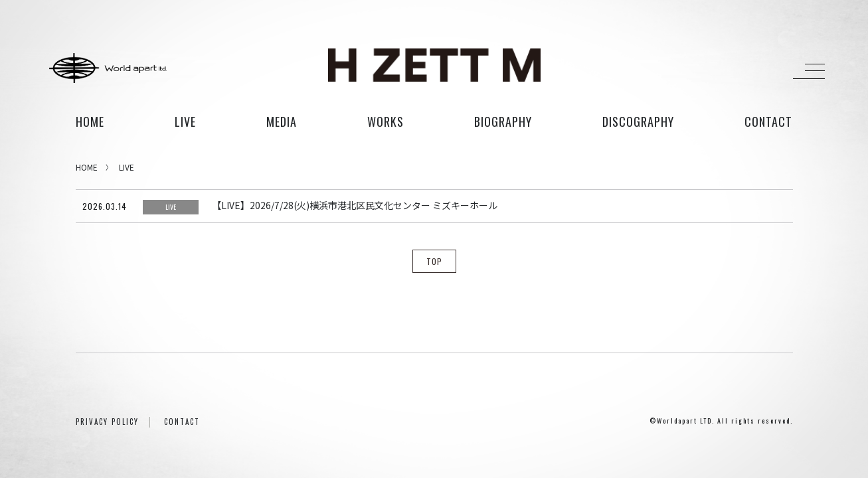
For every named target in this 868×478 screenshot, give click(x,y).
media (282, 121)
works (386, 121)
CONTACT (182, 422)
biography (503, 121)
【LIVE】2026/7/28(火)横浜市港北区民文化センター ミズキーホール (355, 205)
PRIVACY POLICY (107, 422)
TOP (434, 261)
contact (768, 121)
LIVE (127, 167)
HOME (90, 121)
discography (638, 121)
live (185, 121)
